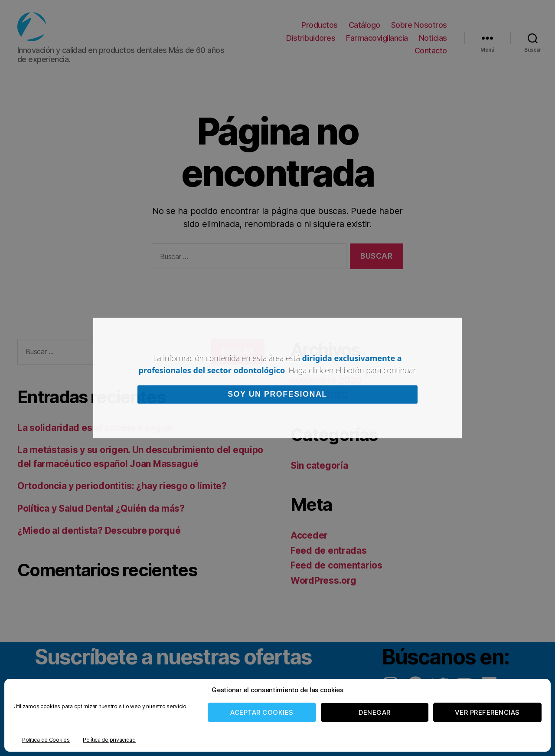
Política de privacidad (109, 740)
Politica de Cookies (46, 740)
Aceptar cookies (262, 712)
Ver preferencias (487, 712)
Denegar (375, 712)
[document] (277, 378)
